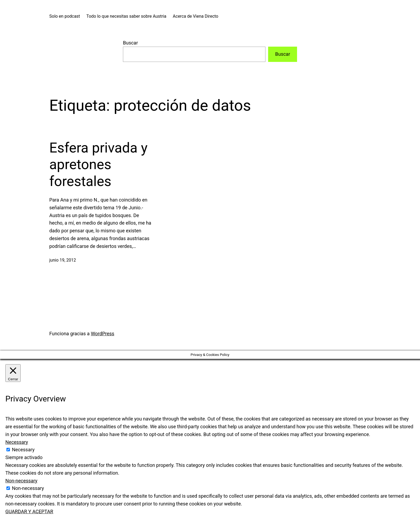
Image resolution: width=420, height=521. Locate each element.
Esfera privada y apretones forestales (98, 165)
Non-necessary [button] (21, 481)
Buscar (130, 43)
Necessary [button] (17, 442)
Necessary (23, 450)
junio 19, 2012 (63, 260)
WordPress (102, 334)
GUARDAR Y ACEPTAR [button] (29, 511)
